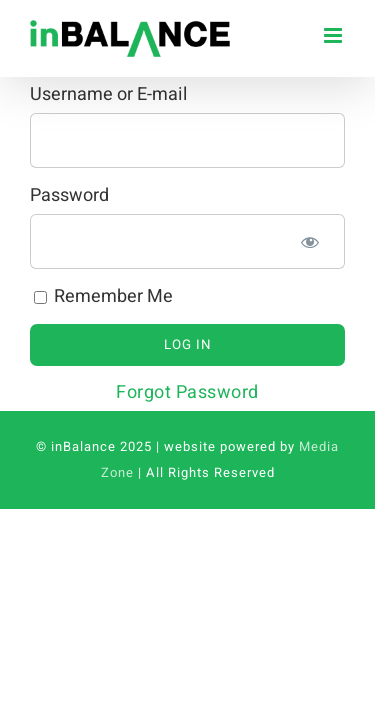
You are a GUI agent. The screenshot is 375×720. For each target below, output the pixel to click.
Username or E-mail (108, 94)
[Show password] (310, 241)
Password (69, 195)
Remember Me (103, 296)
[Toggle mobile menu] (335, 35)
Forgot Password (187, 392)
